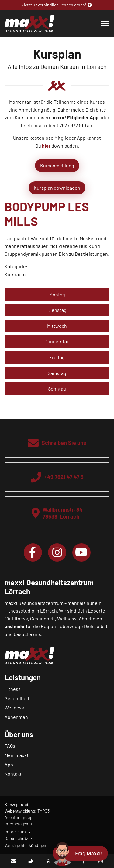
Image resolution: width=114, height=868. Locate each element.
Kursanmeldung (57, 165)
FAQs (10, 746)
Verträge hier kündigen (25, 845)
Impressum (15, 832)
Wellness (14, 707)
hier (46, 146)
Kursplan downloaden (57, 188)
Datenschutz (16, 838)
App (9, 764)
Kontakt (13, 774)
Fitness (13, 689)
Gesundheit (17, 698)
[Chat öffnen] (80, 853)
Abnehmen (16, 717)
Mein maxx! (16, 755)
